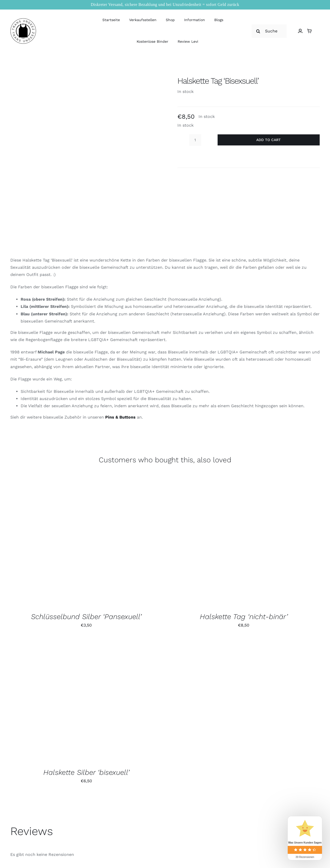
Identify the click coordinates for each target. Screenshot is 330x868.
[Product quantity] (195, 140)
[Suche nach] (269, 31)
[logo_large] (23, 20)
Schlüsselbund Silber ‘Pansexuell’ (86, 617)
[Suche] (258, 31)
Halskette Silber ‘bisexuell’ (86, 772)
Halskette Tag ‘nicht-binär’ (244, 617)
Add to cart (269, 140)
